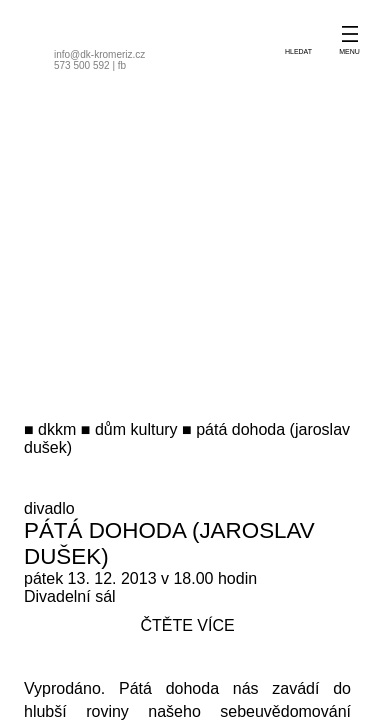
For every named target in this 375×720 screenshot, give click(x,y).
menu (349, 51)
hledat (298, 51)
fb (122, 65)
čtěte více (187, 625)
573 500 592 (82, 65)
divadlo (49, 508)
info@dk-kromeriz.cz (99, 54)
